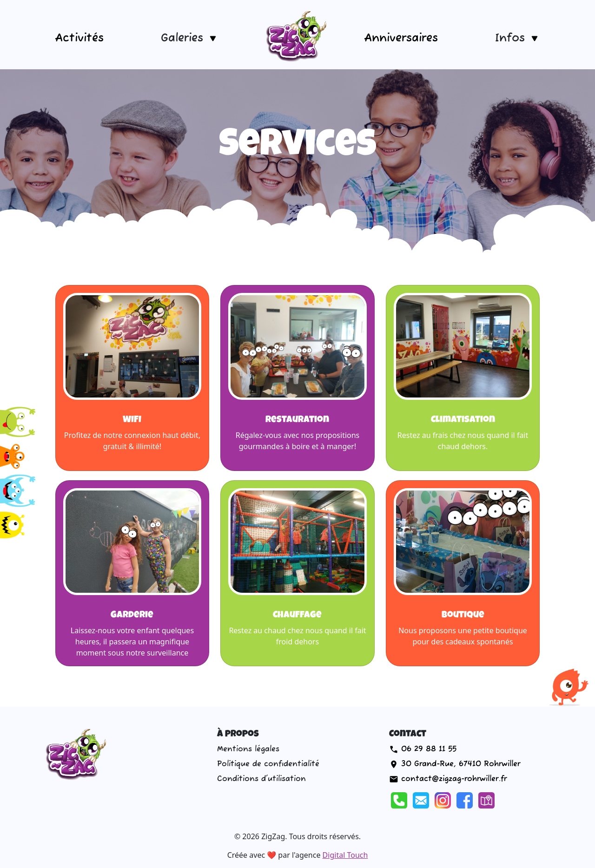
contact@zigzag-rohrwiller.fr (454, 779)
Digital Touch (345, 855)
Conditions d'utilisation (261, 779)
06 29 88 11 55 (429, 749)
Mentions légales (248, 749)
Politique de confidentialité (268, 764)
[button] (189, 38)
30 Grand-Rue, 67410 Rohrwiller (461, 764)
